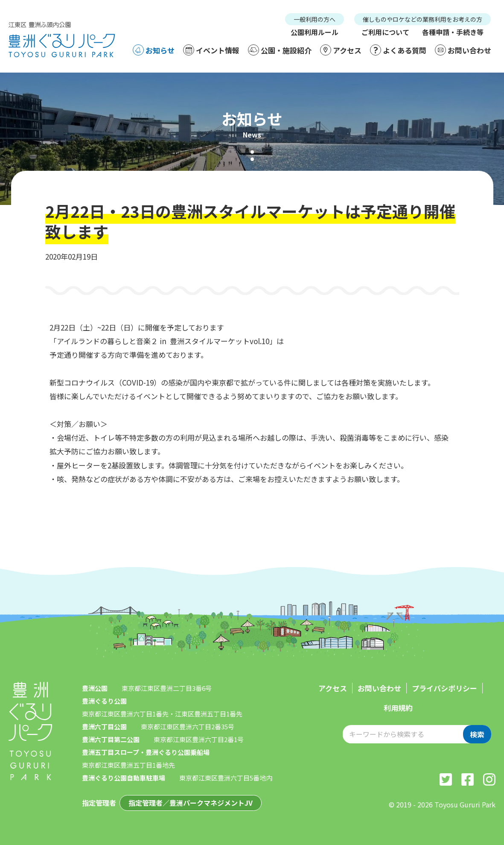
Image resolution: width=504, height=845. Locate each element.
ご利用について (385, 32)
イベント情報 (211, 50)
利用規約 (398, 708)
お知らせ (154, 50)
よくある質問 (398, 50)
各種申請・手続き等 (453, 32)
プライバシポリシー (444, 688)
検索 (477, 734)
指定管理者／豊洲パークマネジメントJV (191, 803)
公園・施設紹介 (280, 50)
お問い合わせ (463, 50)
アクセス (341, 50)
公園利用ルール (315, 32)
